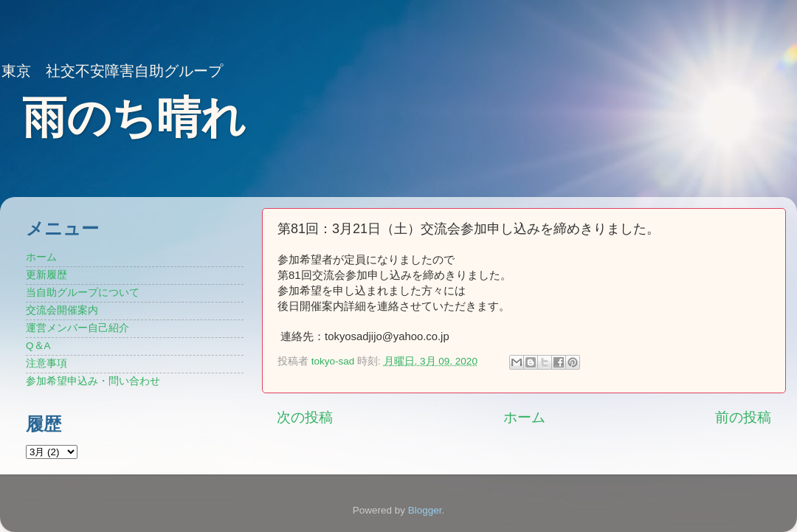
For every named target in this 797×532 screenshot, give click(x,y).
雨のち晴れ (134, 118)
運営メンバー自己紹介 (77, 328)
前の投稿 (743, 417)
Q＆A (38, 346)
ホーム (524, 417)
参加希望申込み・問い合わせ (93, 381)
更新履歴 (46, 275)
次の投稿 (305, 417)
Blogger (425, 510)
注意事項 (46, 363)
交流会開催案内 (62, 310)
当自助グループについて (83, 293)
